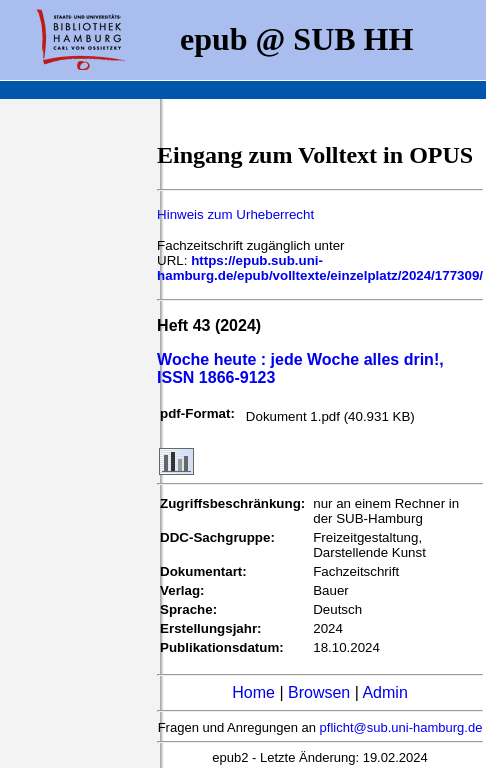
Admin (384, 692)
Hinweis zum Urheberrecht (235, 214)
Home (253, 692)
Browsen (319, 692)
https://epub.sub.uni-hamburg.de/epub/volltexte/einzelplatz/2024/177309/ (320, 268)
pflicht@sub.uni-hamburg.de (401, 727)
